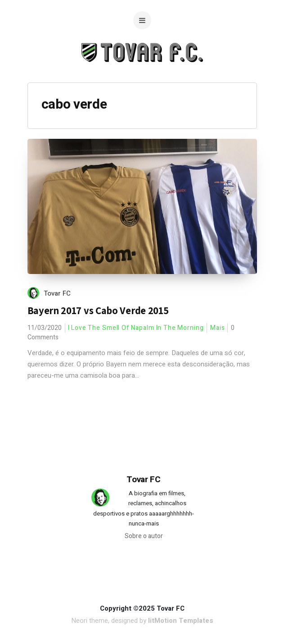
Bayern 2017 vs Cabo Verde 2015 (98, 311)
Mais (218, 328)
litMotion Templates (181, 621)
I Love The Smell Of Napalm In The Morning (136, 328)
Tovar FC (57, 293)
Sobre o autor (144, 536)
